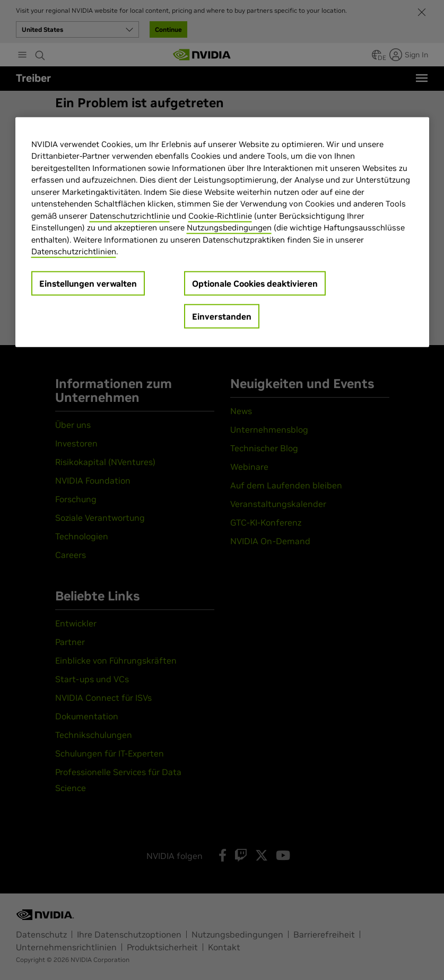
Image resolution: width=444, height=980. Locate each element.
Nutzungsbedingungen (229, 227)
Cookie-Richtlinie (220, 216)
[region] (222, 232)
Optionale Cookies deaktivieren (255, 283)
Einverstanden (222, 316)
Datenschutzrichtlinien (74, 251)
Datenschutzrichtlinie (130, 216)
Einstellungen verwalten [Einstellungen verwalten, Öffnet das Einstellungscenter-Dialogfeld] (88, 283)
